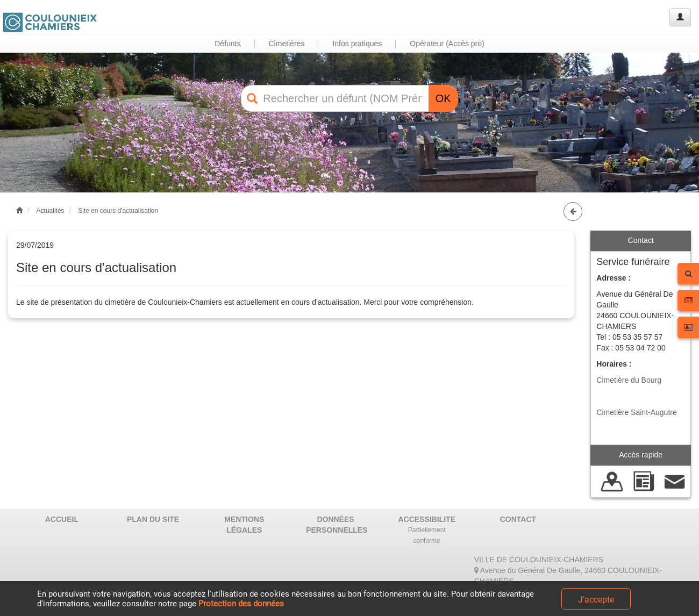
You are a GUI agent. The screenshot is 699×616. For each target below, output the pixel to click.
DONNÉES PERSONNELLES (337, 525)
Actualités (51, 211)
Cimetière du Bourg (629, 380)
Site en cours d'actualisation (118, 211)
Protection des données (241, 604)
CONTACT (518, 519)
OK (443, 98)
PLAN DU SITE (153, 519)
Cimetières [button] (287, 44)
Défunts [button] (227, 44)
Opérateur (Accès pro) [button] (447, 44)
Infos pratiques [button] (357, 44)
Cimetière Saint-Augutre (636, 412)
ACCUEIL (62, 519)
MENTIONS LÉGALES (244, 525)
